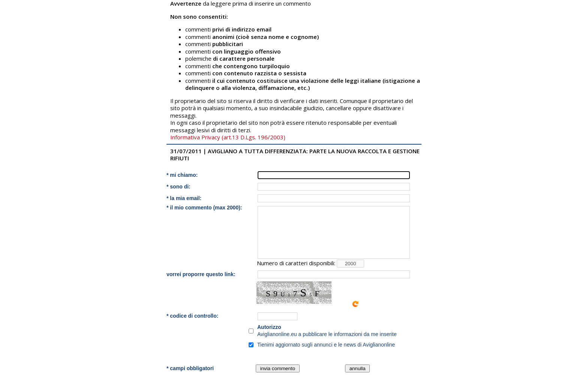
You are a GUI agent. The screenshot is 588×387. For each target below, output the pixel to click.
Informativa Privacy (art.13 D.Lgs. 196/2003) (228, 137)
